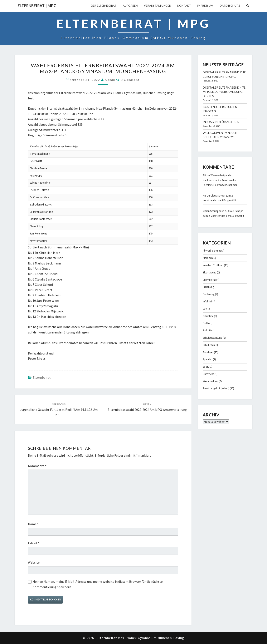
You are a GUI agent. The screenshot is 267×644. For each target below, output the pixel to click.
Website (34, 562)
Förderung (209, 294)
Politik (206, 323)
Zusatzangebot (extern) (216, 388)
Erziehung (208, 287)
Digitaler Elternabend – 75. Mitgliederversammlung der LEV (224, 92)
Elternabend (210, 273)
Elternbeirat (42, 377)
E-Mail (34, 543)
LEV (205, 309)
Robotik (207, 330)
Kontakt (184, 6)
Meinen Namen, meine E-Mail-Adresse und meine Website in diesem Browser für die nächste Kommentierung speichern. (98, 584)
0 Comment (130, 80)
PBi (205, 175)
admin (110, 80)
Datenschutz (230, 6)
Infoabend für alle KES (221, 122)
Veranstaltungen (157, 6)
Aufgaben (130, 6)
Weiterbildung (210, 381)
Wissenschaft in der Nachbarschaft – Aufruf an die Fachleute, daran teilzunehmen (220, 180)
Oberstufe (208, 316)
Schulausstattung (212, 338)
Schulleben (209, 345)
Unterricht (208, 374)
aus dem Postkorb (213, 265)
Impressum (205, 6)
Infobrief (207, 301)
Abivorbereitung (212, 251)
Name (33, 524)
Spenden (208, 359)
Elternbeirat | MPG (37, 6)
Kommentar (38, 466)
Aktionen (208, 258)
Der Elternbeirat (104, 6)
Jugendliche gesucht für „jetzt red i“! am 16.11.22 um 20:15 (59, 410)
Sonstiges (208, 352)
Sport (206, 367)
